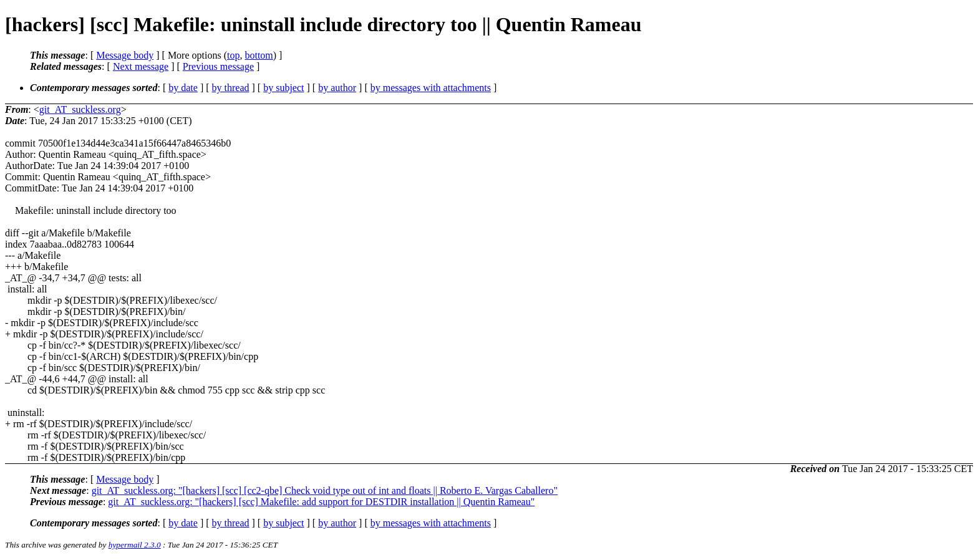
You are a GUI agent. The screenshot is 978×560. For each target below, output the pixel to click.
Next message (141, 66)
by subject (283, 88)
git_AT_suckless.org (80, 109)
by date (183, 88)
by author (337, 88)
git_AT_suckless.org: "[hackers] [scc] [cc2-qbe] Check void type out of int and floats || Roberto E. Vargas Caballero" (325, 490)
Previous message (218, 66)
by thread (231, 88)
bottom (259, 55)
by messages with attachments (431, 88)
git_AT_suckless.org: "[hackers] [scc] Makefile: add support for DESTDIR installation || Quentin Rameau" (321, 502)
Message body (125, 55)
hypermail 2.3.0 (135, 545)
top (233, 55)
